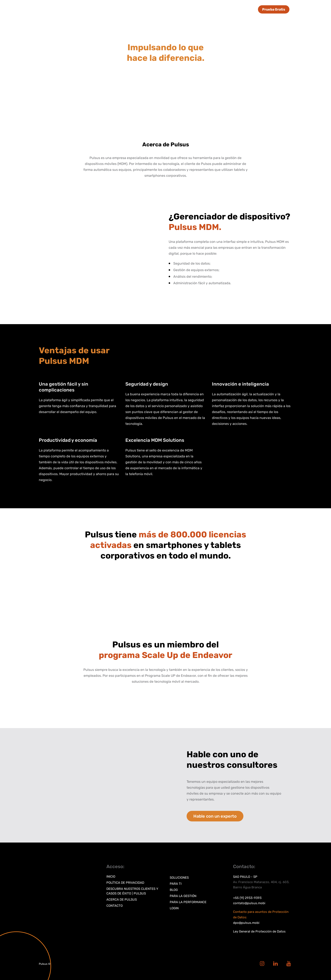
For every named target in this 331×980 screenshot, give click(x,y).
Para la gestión (183, 896)
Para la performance (188, 902)
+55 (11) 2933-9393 (247, 898)
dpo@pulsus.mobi (246, 923)
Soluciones (179, 878)
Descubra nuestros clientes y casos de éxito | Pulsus (132, 891)
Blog (174, 890)
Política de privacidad (125, 883)
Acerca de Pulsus (122, 900)
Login (174, 908)
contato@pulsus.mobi (249, 903)
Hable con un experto (215, 816)
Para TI (176, 884)
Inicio (111, 877)
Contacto (115, 906)
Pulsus (43, 964)
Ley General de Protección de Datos (259, 931)
